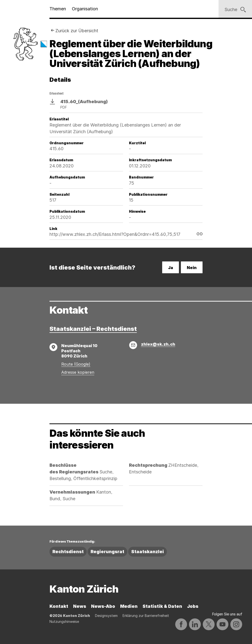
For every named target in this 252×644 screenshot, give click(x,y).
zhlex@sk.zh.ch (158, 344)
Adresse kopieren (78, 372)
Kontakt (59, 606)
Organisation (85, 9)
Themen (58, 9)
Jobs (193, 606)
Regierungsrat (107, 552)
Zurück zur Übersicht (77, 31)
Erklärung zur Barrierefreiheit (146, 616)
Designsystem (106, 616)
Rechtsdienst (68, 552)
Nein (192, 268)
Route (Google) (76, 364)
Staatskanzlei (148, 552)
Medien (129, 606)
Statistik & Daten (162, 606)
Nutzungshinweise (64, 621)
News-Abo (103, 606)
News (80, 606)
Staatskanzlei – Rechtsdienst (93, 329)
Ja (171, 268)
